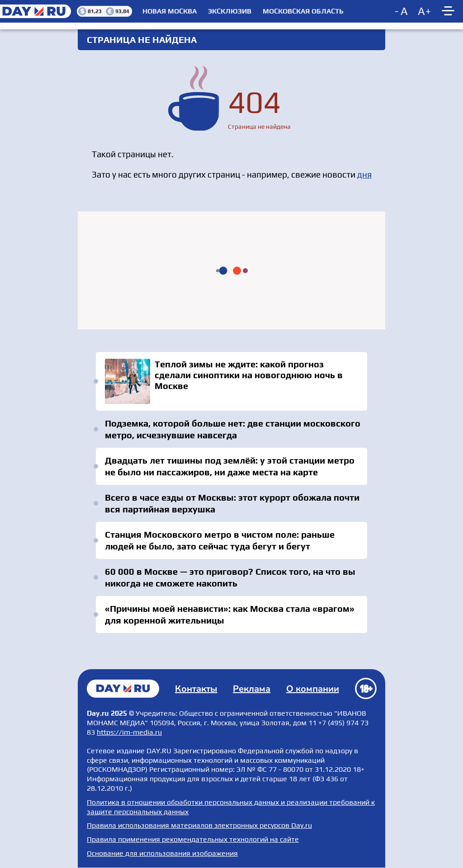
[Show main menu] (449, 11)
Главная (123, 689)
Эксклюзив (230, 11)
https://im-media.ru (129, 732)
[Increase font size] (425, 11)
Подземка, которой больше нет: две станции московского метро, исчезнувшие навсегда (233, 429)
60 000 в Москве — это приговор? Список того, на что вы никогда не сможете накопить (230, 577)
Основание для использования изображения (162, 853)
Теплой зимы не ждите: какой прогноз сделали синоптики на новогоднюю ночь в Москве (231, 381)
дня (364, 174)
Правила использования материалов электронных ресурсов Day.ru (199, 825)
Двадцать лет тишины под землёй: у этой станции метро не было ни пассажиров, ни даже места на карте (230, 466)
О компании (313, 689)
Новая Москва (170, 11)
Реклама (252, 689)
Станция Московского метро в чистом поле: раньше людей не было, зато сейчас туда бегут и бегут (220, 540)
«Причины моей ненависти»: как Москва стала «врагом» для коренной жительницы (230, 614)
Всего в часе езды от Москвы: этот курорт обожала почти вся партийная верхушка (232, 503)
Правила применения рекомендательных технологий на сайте (193, 839)
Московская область (303, 11)
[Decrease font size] (402, 11)
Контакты (196, 689)
